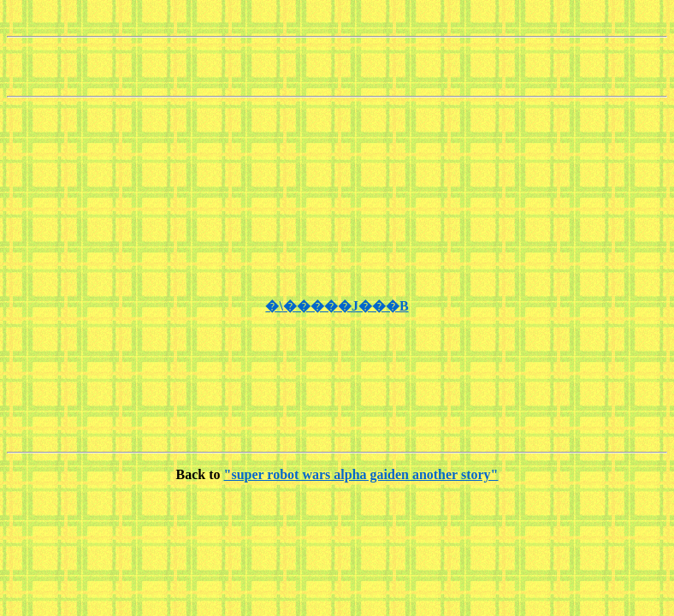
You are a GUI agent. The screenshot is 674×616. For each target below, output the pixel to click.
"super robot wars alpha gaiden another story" (361, 474)
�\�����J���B (337, 306)
